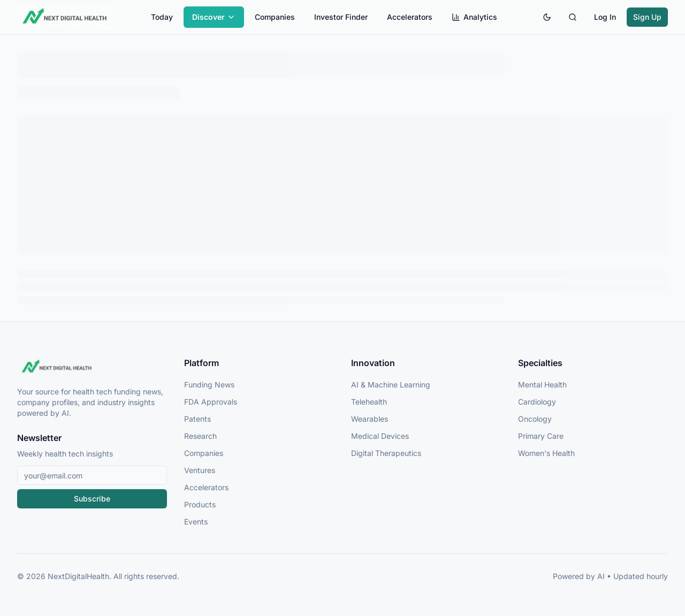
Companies (275, 17)
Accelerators (410, 17)
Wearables (370, 419)
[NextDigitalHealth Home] (92, 367)
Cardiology (537, 402)
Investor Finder (341, 17)
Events (196, 522)
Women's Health (546, 453)
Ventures (200, 470)
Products (200, 504)
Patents (197, 419)
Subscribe (92, 499)
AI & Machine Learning (391, 385)
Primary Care (541, 436)
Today (162, 17)
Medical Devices (380, 436)
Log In (605, 17)
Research (200, 436)
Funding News (209, 385)
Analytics (474, 17)
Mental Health (542, 385)
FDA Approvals (211, 402)
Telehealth (369, 402)
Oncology (535, 419)
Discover (214, 17)
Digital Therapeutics (386, 453)
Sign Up (647, 17)
